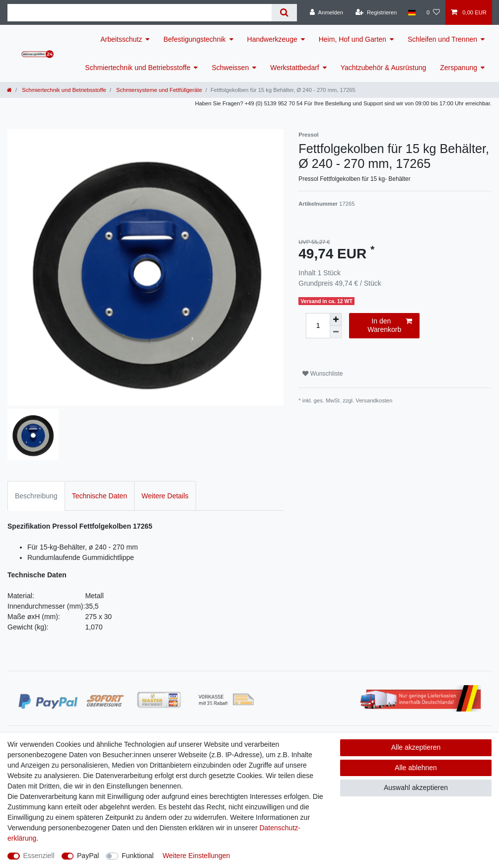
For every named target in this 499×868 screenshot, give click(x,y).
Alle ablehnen (416, 768)
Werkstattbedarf (295, 68)
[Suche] (284, 13)
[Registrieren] (376, 12)
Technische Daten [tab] (100, 496)
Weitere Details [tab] (165, 496)
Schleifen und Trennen (442, 39)
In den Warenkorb (390, 325)
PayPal (88, 856)
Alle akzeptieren (416, 747)
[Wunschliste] (433, 12)
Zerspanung (459, 68)
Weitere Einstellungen (196, 856)
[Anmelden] (326, 12)
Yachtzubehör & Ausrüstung (384, 68)
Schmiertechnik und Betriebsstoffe (138, 68)
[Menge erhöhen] (336, 319)
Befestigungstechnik (194, 39)
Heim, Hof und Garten (353, 39)
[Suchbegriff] (140, 13)
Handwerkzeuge (272, 39)
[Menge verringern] (336, 332)
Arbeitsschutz (121, 39)
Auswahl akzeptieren (416, 788)
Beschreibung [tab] (36, 496)
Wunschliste (322, 374)
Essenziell (39, 856)
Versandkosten (374, 400)
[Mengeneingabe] (318, 326)
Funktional (138, 856)
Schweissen (230, 68)
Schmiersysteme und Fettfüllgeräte (158, 90)
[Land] (411, 12)
